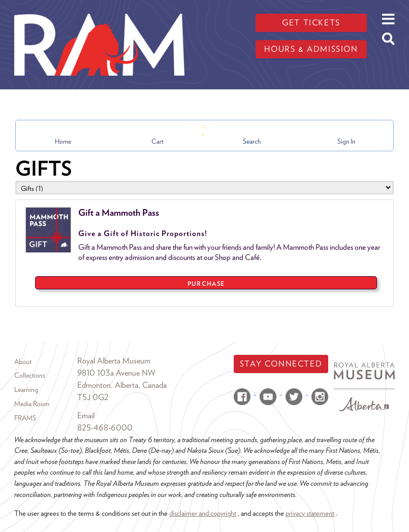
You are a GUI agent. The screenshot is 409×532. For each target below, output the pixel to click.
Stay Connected (281, 364)
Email (86, 415)
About (23, 361)
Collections (30, 375)
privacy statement (310, 513)
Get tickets (311, 23)
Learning (26, 389)
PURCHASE (206, 284)
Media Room (32, 404)
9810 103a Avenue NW (116, 373)
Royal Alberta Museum (114, 361)
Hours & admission (311, 49)
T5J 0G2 (93, 397)
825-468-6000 (105, 428)
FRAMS (25, 418)
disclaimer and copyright (203, 513)
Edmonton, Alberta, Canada (122, 385)
